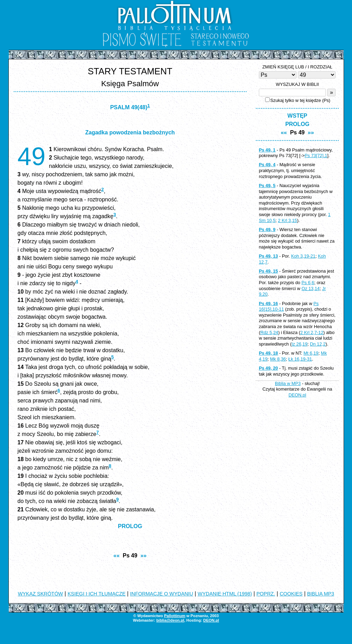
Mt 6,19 (311, 353)
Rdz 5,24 (269, 332)
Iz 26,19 (300, 344)
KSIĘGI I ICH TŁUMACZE (97, 594)
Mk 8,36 (278, 359)
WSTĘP (297, 116)
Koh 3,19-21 (303, 256)
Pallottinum (175, 616)
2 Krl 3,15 (288, 220)
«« (117, 556)
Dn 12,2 (318, 344)
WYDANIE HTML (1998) (225, 594)
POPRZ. (266, 594)
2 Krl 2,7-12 (312, 332)
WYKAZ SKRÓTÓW (40, 594)
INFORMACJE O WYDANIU (162, 594)
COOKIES (291, 594)
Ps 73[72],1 (316, 156)
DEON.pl (297, 395)
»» (143, 556)
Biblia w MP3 (288, 383)
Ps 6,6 (308, 283)
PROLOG (130, 526)
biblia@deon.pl (170, 620)
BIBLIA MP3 (321, 594)
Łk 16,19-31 (300, 359)
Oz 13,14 (310, 288)
